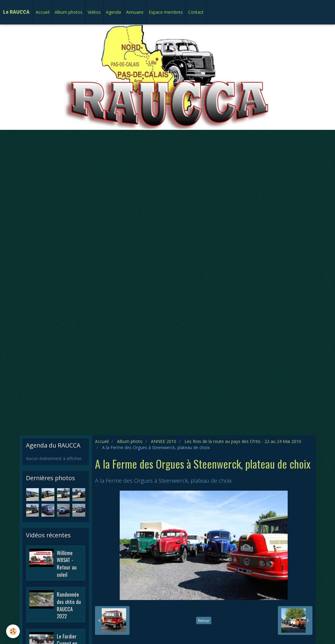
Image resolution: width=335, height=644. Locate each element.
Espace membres (166, 12)
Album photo (130, 441)
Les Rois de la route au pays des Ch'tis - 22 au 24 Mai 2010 (243, 441)
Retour (204, 620)
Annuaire (135, 12)
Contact (196, 12)
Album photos (69, 12)
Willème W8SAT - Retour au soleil (67, 563)
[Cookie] (13, 631)
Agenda (113, 12)
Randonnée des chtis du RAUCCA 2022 (69, 605)
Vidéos (94, 12)
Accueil (43, 12)
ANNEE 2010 (164, 441)
